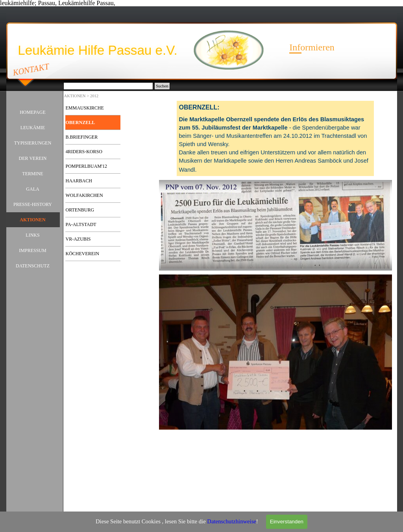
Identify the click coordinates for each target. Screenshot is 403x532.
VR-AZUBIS (78, 239)
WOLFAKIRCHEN (84, 195)
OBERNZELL (80, 122)
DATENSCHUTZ (33, 266)
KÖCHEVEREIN (82, 254)
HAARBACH (79, 181)
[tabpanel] (275, 138)
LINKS (32, 235)
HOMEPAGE (33, 112)
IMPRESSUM (32, 250)
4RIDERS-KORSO (84, 152)
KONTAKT (31, 69)
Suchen (162, 86)
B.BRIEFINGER (82, 137)
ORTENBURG (80, 210)
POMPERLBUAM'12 (87, 166)
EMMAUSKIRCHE (85, 108)
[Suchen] (108, 86)
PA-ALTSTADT (81, 224)
